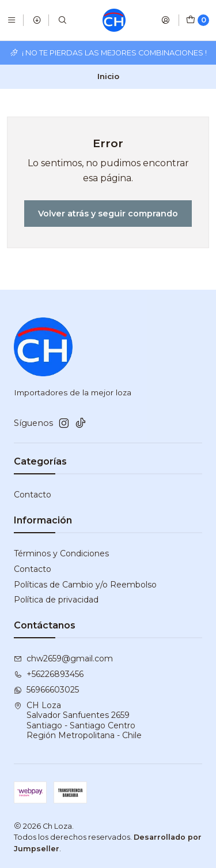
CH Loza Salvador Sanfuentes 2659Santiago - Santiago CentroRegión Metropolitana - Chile (78, 721)
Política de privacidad (56, 600)
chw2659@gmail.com (63, 659)
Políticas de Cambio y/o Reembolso (85, 585)
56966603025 (46, 690)
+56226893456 (49, 674)
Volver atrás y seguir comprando (108, 214)
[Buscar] (62, 20)
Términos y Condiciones (61, 553)
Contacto (33, 495)
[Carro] (198, 20)
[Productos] (37, 20)
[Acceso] (165, 20)
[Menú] (12, 20)
